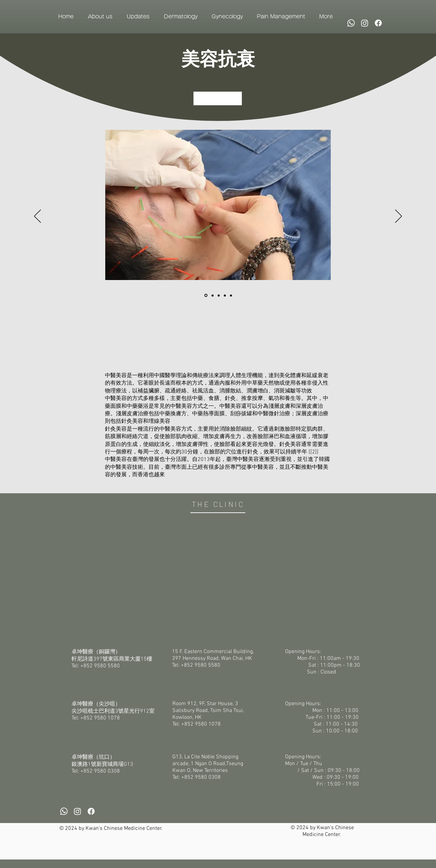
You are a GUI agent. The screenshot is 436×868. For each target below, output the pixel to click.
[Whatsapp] (351, 23)
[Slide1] (206, 296)
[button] (100, 17)
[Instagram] (365, 23)
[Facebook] (378, 23)
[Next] (399, 217)
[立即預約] (218, 98)
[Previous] (37, 217)
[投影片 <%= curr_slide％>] (219, 295)
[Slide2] (213, 295)
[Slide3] (225, 295)
